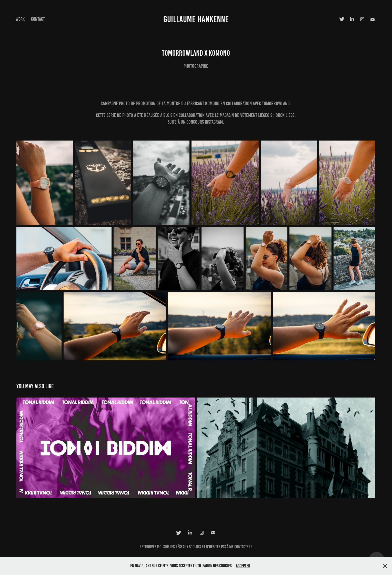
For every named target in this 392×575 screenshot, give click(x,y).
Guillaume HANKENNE (196, 19)
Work (20, 19)
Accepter (243, 566)
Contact (38, 19)
